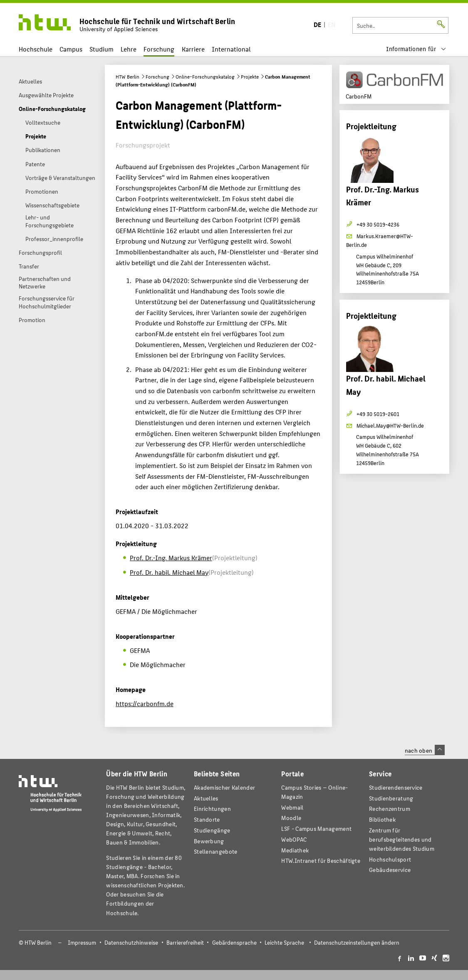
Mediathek (295, 850)
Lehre (129, 49)
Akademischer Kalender (224, 787)
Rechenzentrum (390, 809)
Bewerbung (209, 841)
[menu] (416, 49)
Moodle (291, 818)
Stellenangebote (215, 851)
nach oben (425, 750)
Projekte (250, 76)
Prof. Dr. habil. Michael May (169, 572)
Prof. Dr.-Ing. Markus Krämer (171, 558)
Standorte (207, 819)
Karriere (193, 49)
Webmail (292, 807)
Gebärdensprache (234, 942)
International (231, 49)
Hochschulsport (390, 859)
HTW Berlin (128, 76)
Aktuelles (206, 798)
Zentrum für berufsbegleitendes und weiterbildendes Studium (402, 839)
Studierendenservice (396, 787)
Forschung (159, 49)
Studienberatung (391, 798)
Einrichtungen (212, 809)
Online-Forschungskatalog (205, 76)
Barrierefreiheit (185, 942)
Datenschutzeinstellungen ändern (357, 942)
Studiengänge (212, 830)
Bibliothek (382, 819)
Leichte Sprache (284, 942)
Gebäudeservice (390, 870)
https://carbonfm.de (145, 703)
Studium (102, 49)
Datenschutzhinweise (131, 942)
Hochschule (36, 49)
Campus (71, 49)
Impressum (82, 942)
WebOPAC (294, 839)
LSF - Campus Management (316, 829)
